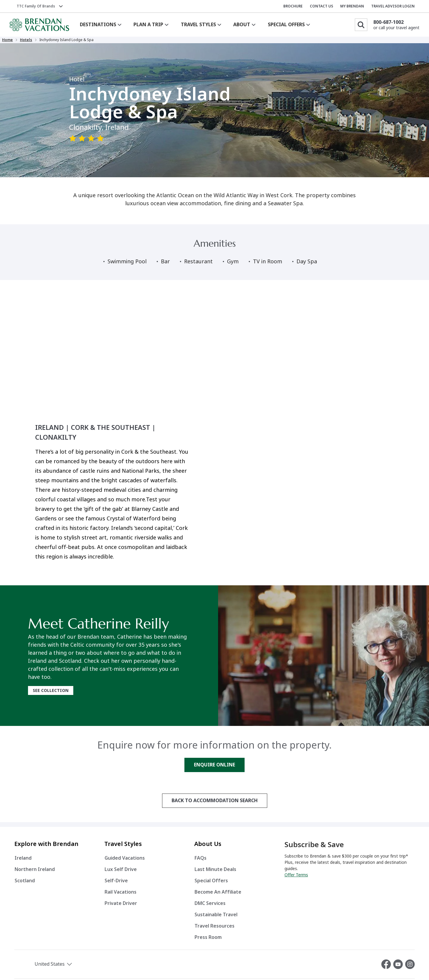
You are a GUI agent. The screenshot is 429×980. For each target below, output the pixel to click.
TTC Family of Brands (36, 6)
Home (14, 42)
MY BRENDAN (352, 6)
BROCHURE (293, 6)
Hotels (33, 42)
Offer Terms (296, 878)
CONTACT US (321, 6)
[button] (46, 968)
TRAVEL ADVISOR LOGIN (393, 6)
